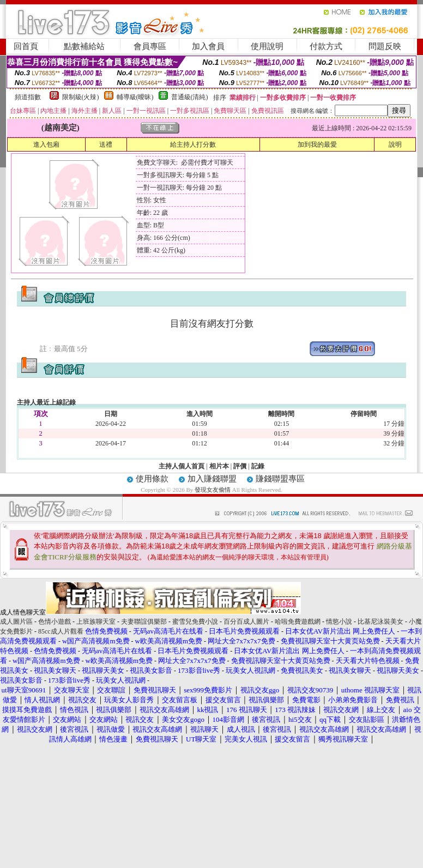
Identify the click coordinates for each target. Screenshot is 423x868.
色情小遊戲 (55, 622)
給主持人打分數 (193, 144)
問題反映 (385, 46)
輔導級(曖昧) (135, 97)
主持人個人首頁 (182, 466)
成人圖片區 (16, 622)
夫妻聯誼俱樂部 (144, 622)
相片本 (219, 466)
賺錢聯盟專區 (280, 479)
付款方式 (326, 46)
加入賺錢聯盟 (212, 479)
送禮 (106, 144)
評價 (240, 466)
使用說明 (267, 46)
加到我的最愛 (317, 144)
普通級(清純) (190, 97)
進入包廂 (46, 144)
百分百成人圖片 (246, 622)
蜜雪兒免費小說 (195, 622)
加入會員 (208, 46)
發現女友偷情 (213, 490)
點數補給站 (84, 46)
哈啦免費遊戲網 (298, 622)
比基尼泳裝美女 (380, 622)
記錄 (258, 466)
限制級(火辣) (81, 97)
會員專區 (150, 46)
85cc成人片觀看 (61, 631)
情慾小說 (339, 622)
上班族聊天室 (96, 622)
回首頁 (26, 46)
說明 (395, 144)
